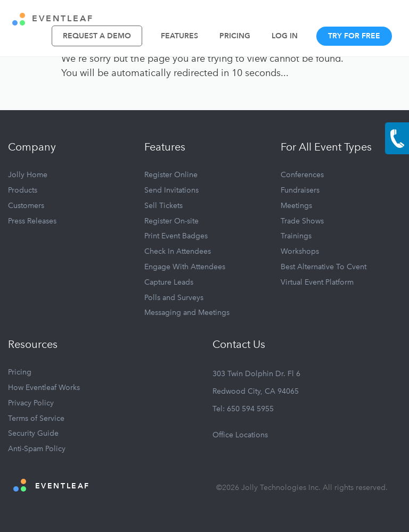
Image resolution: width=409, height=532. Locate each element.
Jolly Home (28, 175)
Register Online (171, 175)
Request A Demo (97, 36)
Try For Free (354, 36)
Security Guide (33, 433)
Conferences (302, 175)
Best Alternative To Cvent (324, 267)
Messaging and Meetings (187, 313)
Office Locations (240, 435)
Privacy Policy (31, 403)
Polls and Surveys (174, 298)
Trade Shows (302, 221)
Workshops (300, 251)
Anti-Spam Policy (37, 449)
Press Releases (32, 221)
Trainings (296, 236)
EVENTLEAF (53, 19)
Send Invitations (171, 190)
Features (179, 36)
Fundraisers (300, 190)
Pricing (235, 36)
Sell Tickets (163, 206)
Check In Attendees (178, 251)
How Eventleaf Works (44, 388)
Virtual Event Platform (317, 282)
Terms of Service (36, 418)
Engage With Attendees (185, 267)
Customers (26, 206)
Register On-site (171, 221)
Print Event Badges (176, 236)
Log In (285, 36)
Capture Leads (169, 282)
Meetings (296, 206)
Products (23, 190)
